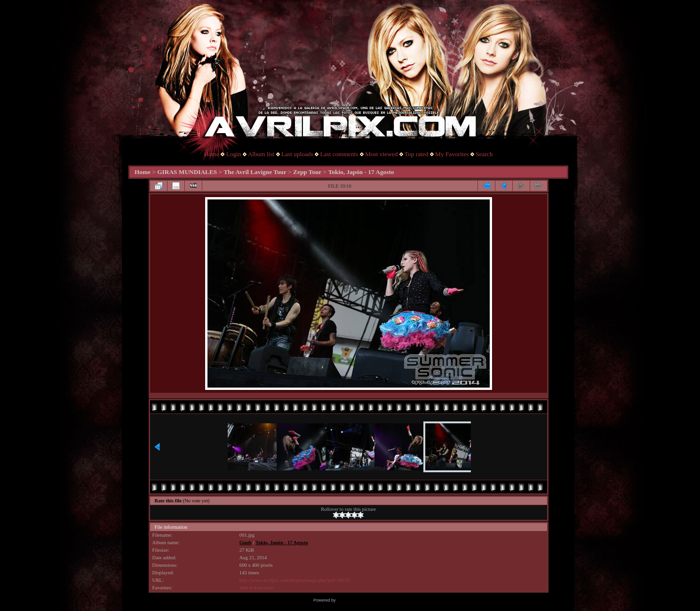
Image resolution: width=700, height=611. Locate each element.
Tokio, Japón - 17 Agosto (361, 172)
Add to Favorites (256, 588)
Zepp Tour (307, 172)
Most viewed (381, 154)
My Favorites (452, 154)
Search (484, 154)
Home (212, 154)
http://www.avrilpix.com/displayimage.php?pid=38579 (294, 580)
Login (234, 154)
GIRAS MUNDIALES (187, 172)
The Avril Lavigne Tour (255, 172)
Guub (246, 543)
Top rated (417, 154)
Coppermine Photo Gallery (362, 600)
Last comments (339, 154)
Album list (261, 154)
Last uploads (297, 154)
